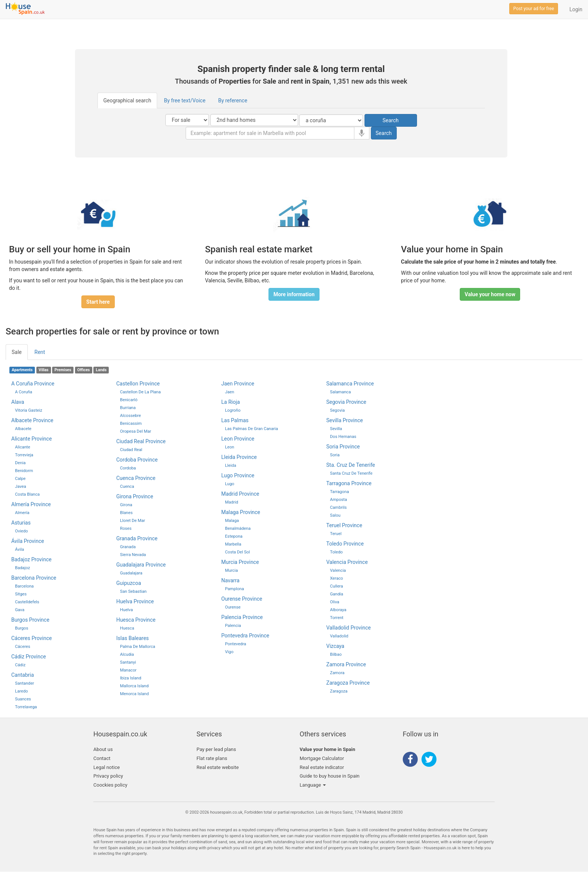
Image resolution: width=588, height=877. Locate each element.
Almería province (31, 504)
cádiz (20, 665)
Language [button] (313, 785)
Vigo (229, 652)
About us (103, 749)
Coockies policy (110, 785)
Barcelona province (34, 578)
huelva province (135, 601)
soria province (343, 447)
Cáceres (23, 647)
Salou (335, 515)
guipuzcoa (129, 583)
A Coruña (24, 392)
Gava (20, 610)
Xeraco (337, 578)
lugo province (238, 475)
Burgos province (30, 620)
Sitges (21, 594)
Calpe (20, 479)
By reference (233, 100)
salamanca (340, 392)
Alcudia (127, 654)
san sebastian (133, 591)
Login (576, 9)
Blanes (126, 513)
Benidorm (24, 471)
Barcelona (24, 586)
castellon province (138, 384)
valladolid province (349, 628)
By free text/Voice (185, 100)
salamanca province (350, 384)
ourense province (242, 599)
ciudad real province (141, 441)
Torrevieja (24, 455)
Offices (84, 370)
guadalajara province (141, 565)
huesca (127, 628)
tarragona (340, 492)
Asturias (21, 523)
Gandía (337, 594)
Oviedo (21, 531)
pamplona (235, 589)
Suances (23, 699)
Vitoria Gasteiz (29, 410)
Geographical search (127, 100)
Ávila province (28, 541)
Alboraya (338, 610)
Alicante (22, 447)
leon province (238, 439)
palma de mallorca (138, 647)
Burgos (22, 628)
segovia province (346, 402)
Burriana (128, 408)
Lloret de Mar (133, 521)
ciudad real (131, 450)
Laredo (21, 691)
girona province (135, 496)
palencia (233, 626)
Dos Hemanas (343, 437)
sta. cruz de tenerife (351, 465)
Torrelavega (26, 707)
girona (126, 505)
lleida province (239, 457)
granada (128, 547)
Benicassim (131, 424)
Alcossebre (130, 416)
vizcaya (335, 646)
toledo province (345, 544)
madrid (232, 502)
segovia (337, 410)
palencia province (242, 617)
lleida (231, 465)
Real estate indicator (322, 767)
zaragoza (339, 691)
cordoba (128, 468)
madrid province (240, 494)
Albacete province (32, 420)
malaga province (241, 512)
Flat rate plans (212, 758)
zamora (337, 673)
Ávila (19, 549)
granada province (137, 538)
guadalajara (131, 573)
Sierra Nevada (133, 555)
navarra (230, 580)
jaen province (238, 384)
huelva (126, 610)
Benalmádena (238, 528)
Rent (40, 352)
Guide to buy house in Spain (330, 776)
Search (391, 120)
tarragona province (349, 483)
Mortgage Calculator (322, 758)
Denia (20, 463)
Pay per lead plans (216, 749)
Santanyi (128, 662)
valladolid (339, 636)
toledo (336, 552)
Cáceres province (31, 638)
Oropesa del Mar (136, 431)
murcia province (240, 562)
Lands (101, 370)
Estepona (234, 536)
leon (230, 447)
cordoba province (137, 460)
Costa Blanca (27, 494)
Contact (102, 758)
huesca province (136, 620)
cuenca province (136, 478)
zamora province (346, 664)
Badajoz (22, 568)
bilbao (336, 654)
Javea (21, 486)
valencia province (347, 562)
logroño (233, 410)
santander (25, 683)
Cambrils (338, 507)
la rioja (231, 402)
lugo (230, 484)
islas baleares (133, 638)
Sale (17, 352)
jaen (229, 392)
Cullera (336, 586)
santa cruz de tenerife (351, 473)
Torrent (337, 618)
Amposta (338, 500)
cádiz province (28, 657)
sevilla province (345, 420)
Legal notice (106, 767)
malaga (232, 521)
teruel (336, 534)
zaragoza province (348, 683)
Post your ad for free (534, 9)
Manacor (128, 670)
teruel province (344, 525)
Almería (22, 513)
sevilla (336, 429)
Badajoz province (31, 559)
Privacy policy (108, 776)
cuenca (127, 486)
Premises (63, 370)
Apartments (22, 370)
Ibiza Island (131, 678)
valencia (338, 570)
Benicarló (129, 400)
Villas (43, 370)
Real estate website (218, 767)
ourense (233, 607)
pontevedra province (245, 636)
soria (335, 455)
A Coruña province (33, 384)
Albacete (23, 429)
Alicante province (31, 439)
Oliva (335, 602)
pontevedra (235, 644)
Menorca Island (134, 694)
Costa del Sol (237, 552)
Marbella (233, 544)
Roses (126, 528)
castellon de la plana (140, 392)
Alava (18, 402)
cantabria (22, 675)
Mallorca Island (134, 686)
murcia (231, 570)
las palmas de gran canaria (251, 429)
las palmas (235, 420)
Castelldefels (27, 602)
